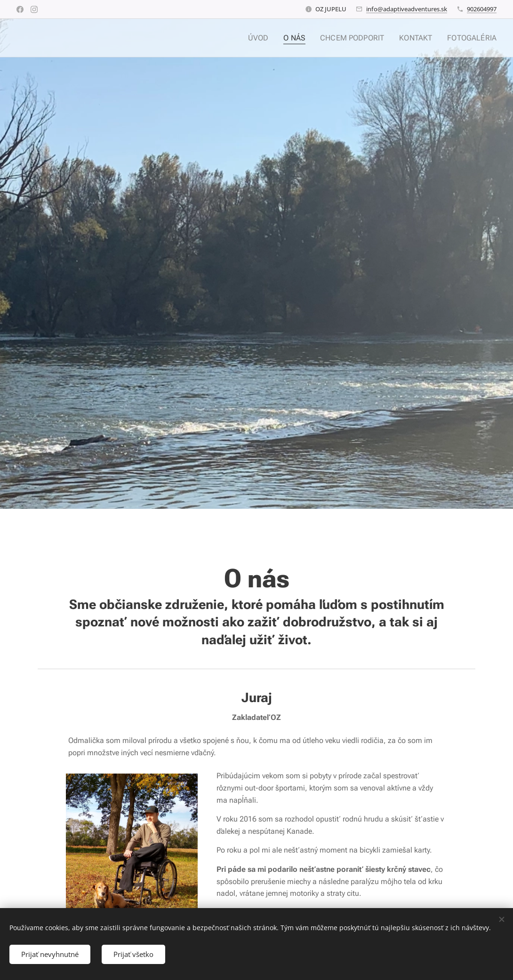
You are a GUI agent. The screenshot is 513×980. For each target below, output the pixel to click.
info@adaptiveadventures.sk (407, 9)
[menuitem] (270, 38)
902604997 (482, 9)
